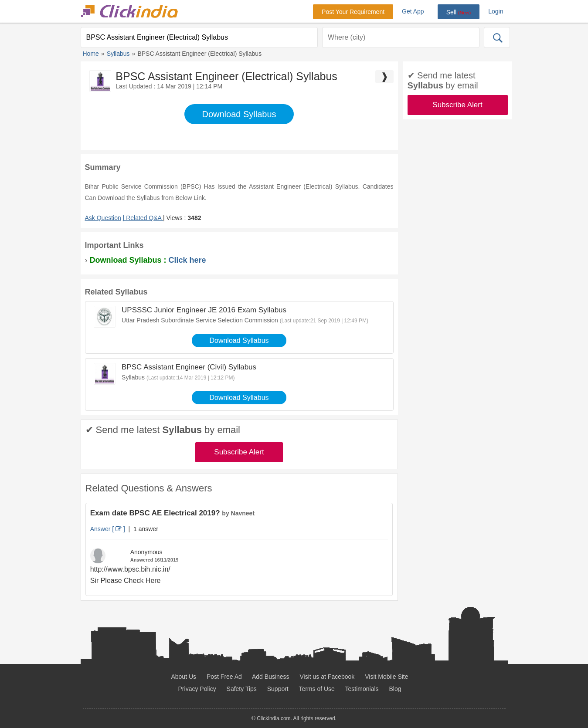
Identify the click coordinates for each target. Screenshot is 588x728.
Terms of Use (316, 689)
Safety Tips (242, 689)
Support (278, 689)
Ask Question (103, 218)
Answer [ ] (108, 529)
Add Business (271, 677)
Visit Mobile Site (386, 677)
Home (91, 54)
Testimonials (362, 689)
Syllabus (118, 54)
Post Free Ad (224, 677)
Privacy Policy (197, 689)
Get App (413, 11)
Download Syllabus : (148, 260)
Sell (459, 12)
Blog (395, 689)
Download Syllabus (239, 114)
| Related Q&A (143, 218)
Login (496, 11)
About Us (184, 677)
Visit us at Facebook (327, 677)
